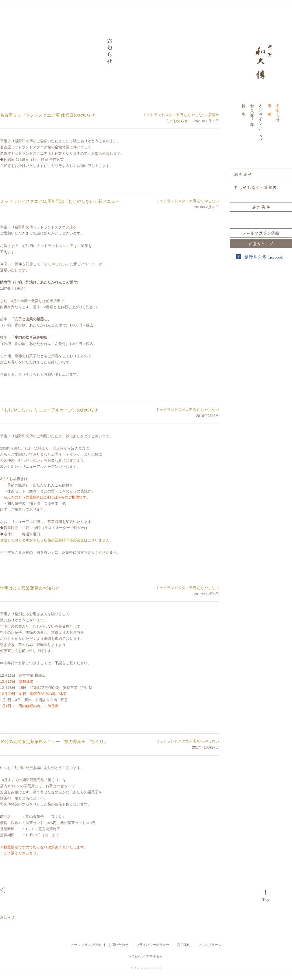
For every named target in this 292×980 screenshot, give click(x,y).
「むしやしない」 (55, 264)
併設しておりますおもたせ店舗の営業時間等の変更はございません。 (57, 540)
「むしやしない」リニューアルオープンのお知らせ (49, 410)
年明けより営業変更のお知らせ (30, 588)
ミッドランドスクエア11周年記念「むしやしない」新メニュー (60, 201)
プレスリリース (210, 945)
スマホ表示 (154, 956)
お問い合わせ (118, 945)
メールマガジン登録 (86, 945)
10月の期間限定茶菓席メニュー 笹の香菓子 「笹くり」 (54, 742)
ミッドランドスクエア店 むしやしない (174, 115)
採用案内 (184, 945)
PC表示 (135, 956)
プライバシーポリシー (153, 945)
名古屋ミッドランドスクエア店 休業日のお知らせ (47, 115)
